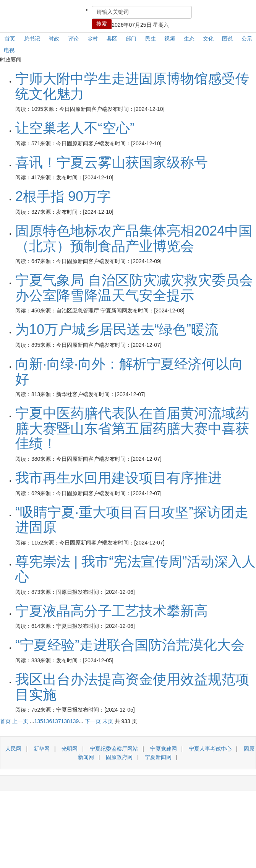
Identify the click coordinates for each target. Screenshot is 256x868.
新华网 (42, 749)
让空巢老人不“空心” (75, 128)
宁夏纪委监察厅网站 (114, 749)
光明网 (70, 749)
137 (56, 721)
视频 (170, 39)
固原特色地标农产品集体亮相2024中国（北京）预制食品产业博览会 (134, 238)
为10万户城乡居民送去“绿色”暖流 (117, 329)
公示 (247, 39)
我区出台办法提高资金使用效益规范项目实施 (132, 687)
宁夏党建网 (164, 749)
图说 (227, 39)
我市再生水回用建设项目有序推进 (118, 478)
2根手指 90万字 (63, 196)
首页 (10, 39)
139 (74, 721)
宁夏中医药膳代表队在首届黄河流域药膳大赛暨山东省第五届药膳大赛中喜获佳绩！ (132, 428)
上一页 (20, 721)
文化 (208, 39)
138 (66, 721)
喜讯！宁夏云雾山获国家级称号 (112, 162)
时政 (54, 39)
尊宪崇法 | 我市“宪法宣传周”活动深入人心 (135, 569)
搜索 (102, 24)
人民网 (13, 749)
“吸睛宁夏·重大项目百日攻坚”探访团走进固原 (132, 520)
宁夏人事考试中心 (210, 749)
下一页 (93, 721)
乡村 (92, 39)
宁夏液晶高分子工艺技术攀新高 (112, 611)
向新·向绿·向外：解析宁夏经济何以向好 (129, 371)
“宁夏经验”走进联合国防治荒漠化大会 (130, 645)
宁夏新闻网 (158, 757)
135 (38, 721)
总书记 (32, 39)
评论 (73, 39)
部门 (131, 39)
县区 (112, 39)
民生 (151, 39)
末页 (108, 721)
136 (48, 721)
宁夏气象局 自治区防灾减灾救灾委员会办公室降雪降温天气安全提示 (134, 288)
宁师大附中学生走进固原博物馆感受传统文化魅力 (132, 86)
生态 (189, 39)
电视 (9, 50)
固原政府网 (119, 757)
